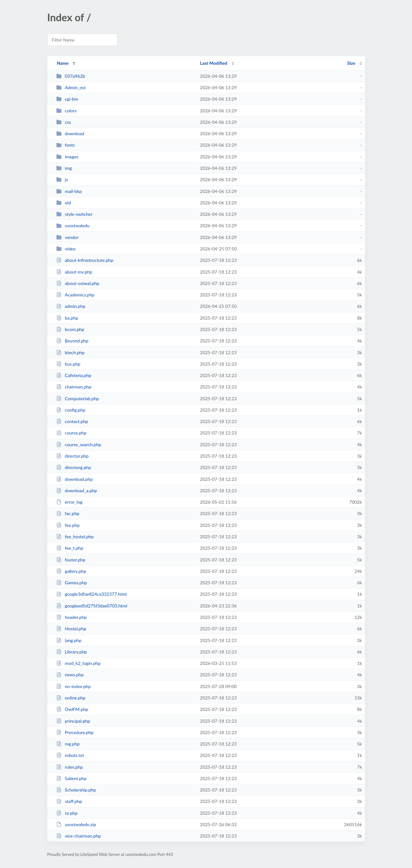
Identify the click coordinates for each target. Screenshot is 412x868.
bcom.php (70, 329)
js (62, 179)
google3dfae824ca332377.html (91, 594)
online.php (71, 698)
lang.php (69, 640)
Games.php (72, 583)
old (64, 203)
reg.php (68, 744)
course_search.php (79, 444)
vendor (68, 237)
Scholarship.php (76, 790)
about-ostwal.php (78, 283)
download (70, 133)
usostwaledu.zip (76, 824)
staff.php (69, 801)
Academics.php (75, 295)
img (64, 168)
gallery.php (71, 571)
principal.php (73, 721)
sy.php (67, 813)
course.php (71, 433)
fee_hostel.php (75, 537)
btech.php (70, 352)
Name (63, 63)
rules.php (70, 767)
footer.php (71, 560)
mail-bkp (69, 191)
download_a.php (77, 490)
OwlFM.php (72, 709)
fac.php (68, 513)
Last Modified (214, 63)
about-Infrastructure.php (85, 260)
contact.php (72, 421)
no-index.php (74, 686)
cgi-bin (67, 99)
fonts (66, 145)
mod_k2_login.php (78, 663)
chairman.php (74, 387)
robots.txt (70, 755)
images (67, 157)
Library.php (72, 652)
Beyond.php (72, 341)
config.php (71, 410)
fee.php (68, 525)
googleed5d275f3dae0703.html (92, 606)
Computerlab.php (78, 398)
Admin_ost (71, 87)
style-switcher (74, 214)
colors (67, 111)
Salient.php (71, 778)
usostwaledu (73, 225)
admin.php (71, 306)
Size (351, 63)
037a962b (71, 76)
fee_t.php (70, 548)
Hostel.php (71, 629)
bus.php (68, 364)
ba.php (67, 318)
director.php (72, 456)
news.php (70, 675)
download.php (74, 479)
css (64, 122)
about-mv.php (74, 272)
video (66, 249)
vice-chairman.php (79, 836)
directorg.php (74, 467)
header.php (72, 617)
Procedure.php (75, 732)
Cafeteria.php (74, 375)
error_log (69, 502)
